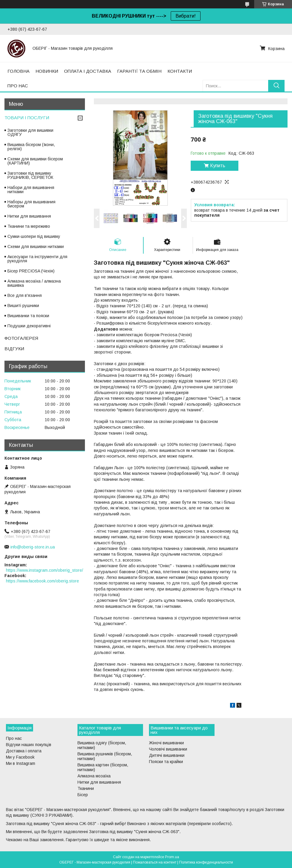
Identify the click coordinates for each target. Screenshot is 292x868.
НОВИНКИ (47, 71)
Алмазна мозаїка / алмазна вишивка (34, 283)
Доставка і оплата (24, 751)
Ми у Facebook (20, 757)
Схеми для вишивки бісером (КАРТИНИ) (35, 161)
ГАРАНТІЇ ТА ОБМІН (139, 71)
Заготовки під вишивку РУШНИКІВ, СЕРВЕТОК (30, 175)
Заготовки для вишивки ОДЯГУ (30, 132)
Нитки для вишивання (29, 216)
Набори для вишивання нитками (31, 190)
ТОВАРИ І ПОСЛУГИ (27, 118)
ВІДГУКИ (14, 349)
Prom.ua (172, 857)
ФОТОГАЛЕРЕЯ (21, 338)
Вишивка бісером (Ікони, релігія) (31, 147)
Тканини (86, 788)
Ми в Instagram (21, 763)
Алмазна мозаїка (94, 776)
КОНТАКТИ (180, 71)
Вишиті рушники (23, 306)
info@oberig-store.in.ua (33, 547)
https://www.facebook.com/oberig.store (42, 581)
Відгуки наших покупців (29, 745)
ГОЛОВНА (18, 71)
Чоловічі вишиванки (168, 749)
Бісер (83, 795)
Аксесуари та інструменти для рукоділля (37, 259)
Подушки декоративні (29, 326)
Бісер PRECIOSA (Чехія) (31, 271)
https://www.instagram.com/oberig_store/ (45, 570)
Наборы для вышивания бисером (31, 204)
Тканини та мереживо (29, 226)
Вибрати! (186, 16)
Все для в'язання (25, 295)
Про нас (14, 738)
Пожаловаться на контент (155, 862)
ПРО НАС (18, 86)
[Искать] (276, 86)
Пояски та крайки (166, 762)
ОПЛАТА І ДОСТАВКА (88, 71)
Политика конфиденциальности (206, 862)
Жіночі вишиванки (166, 743)
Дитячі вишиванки (167, 755)
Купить (218, 166)
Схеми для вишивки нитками (36, 247)
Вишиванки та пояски (28, 316)
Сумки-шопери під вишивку (34, 236)
